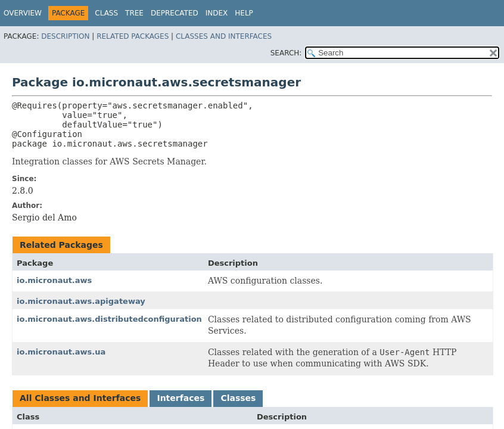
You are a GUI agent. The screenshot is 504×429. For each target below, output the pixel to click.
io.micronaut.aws (54, 280)
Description (65, 36)
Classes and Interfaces (224, 36)
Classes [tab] (238, 398)
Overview (23, 13)
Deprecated (175, 13)
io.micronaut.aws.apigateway (81, 301)
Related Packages (133, 36)
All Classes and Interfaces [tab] (80, 398)
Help (244, 13)
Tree (134, 13)
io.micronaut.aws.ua (61, 352)
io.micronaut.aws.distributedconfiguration (109, 319)
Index (217, 13)
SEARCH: (286, 53)
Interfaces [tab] (181, 398)
